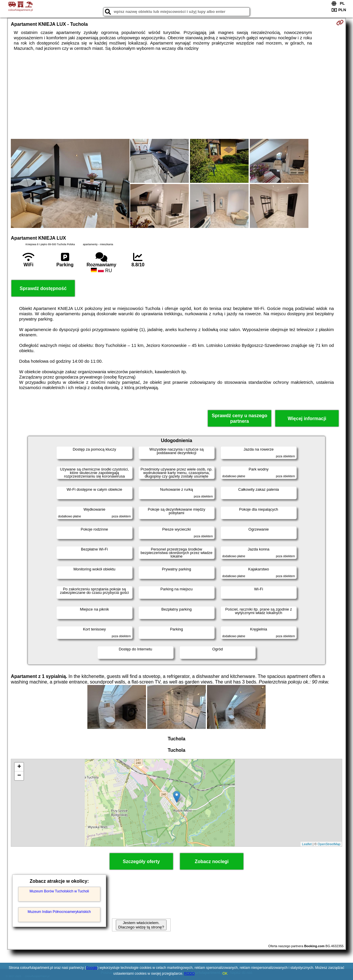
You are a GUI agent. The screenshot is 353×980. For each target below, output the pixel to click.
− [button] (19, 776)
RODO (189, 974)
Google (92, 968)
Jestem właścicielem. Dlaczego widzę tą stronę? (141, 925)
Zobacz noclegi (212, 861)
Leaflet (307, 844)
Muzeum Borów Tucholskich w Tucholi (59, 891)
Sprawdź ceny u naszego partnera (239, 418)
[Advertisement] (176, 95)
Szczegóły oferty (141, 861)
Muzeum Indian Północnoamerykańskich (59, 912)
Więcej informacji (307, 419)
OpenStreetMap (329, 844)
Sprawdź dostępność (43, 288)
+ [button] (19, 767)
